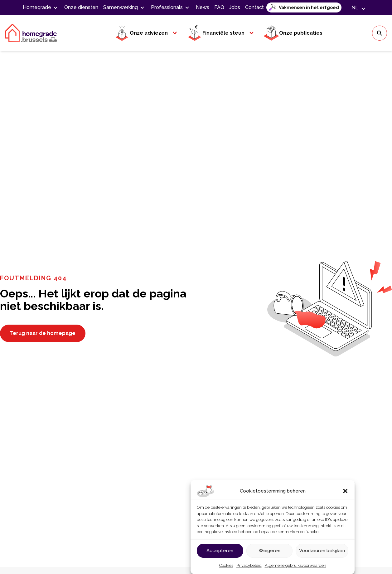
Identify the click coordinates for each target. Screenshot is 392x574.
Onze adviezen (141, 33)
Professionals (167, 7)
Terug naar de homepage (43, 333)
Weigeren (269, 551)
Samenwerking (121, 7)
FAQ (219, 7)
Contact (254, 7)
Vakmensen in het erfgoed (309, 7)
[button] (345, 491)
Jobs (235, 7)
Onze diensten (81, 7)
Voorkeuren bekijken (322, 551)
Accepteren (220, 551)
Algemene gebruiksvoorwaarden (295, 565)
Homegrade (37, 7)
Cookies (226, 565)
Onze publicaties (293, 33)
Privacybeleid (249, 565)
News (203, 7)
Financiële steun (216, 33)
